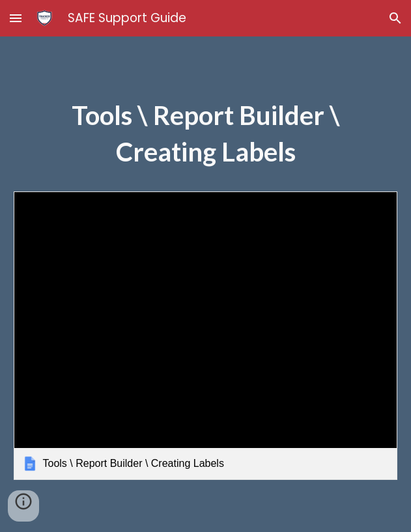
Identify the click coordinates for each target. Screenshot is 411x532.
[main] (206, 140)
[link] (206, 335)
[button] (16, 18)
